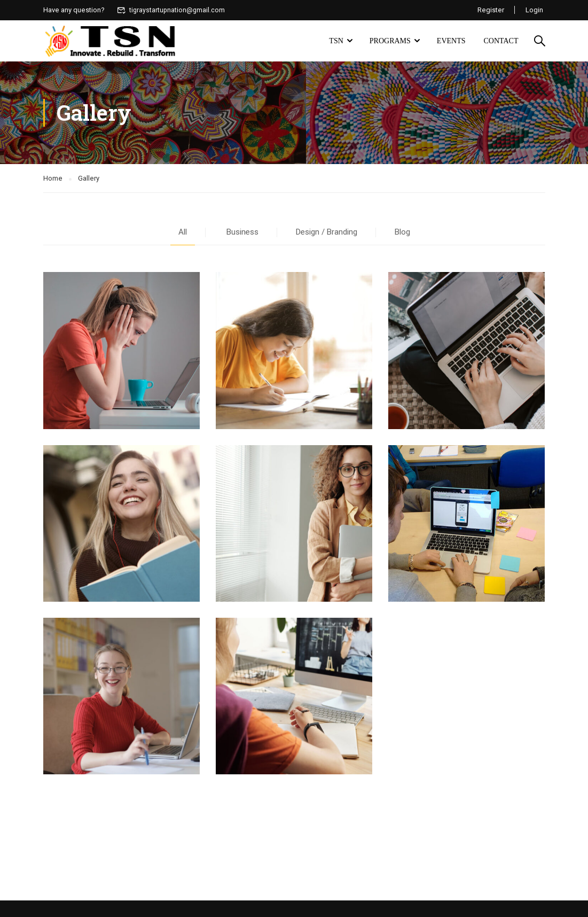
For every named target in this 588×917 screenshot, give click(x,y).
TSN (336, 41)
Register (490, 10)
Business (242, 232)
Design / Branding (327, 232)
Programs (390, 41)
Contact (501, 41)
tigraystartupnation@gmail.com (172, 10)
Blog (402, 232)
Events (451, 41)
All (183, 232)
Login (534, 10)
